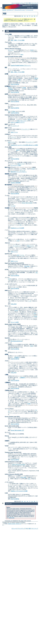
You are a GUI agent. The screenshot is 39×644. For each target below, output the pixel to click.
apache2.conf (8, 254)
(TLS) (20, 452)
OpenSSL (7, 338)
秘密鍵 (11, 89)
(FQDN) (36, 208)
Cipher (7, 103)
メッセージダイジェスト (11, 284)
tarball (35, 316)
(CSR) (36, 86)
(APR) (20, 57)
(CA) (24, 94)
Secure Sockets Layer (11, 417)
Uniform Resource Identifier (19, 465)
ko (35, 16)
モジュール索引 (15, 322)
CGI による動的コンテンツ (18, 122)
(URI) (21, 474)
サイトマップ (35, 3)
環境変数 (7, 174)
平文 (9, 111)
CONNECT (8, 134)
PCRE (29, 404)
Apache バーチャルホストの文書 (19, 491)
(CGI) (21, 115)
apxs (22, 55)
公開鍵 (19, 80)
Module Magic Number (11, 324)
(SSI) (17, 426)
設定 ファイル (20, 255)
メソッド (13, 137)
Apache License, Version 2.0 (15, 524)
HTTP (18, 241)
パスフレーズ (8, 343)
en (25, 16)
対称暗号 (7, 441)
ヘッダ (6, 238)
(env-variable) (13, 174)
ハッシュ (7, 230)
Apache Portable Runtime (12, 57)
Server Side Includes (27, 203)
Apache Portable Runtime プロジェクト (21, 65)
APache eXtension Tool (11, 49)
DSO (32, 50)
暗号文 (6, 110)
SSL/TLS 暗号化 (15, 84)
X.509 (6, 493)
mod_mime (14, 304)
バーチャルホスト (9, 482)
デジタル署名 (8, 147)
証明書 (6, 74)
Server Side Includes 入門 (17, 430)
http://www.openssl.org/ (16, 341)
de (22, 16)
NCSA (29, 119)
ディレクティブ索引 (16, 165)
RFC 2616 (27, 266)
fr (30, 16)
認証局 (36, 78)
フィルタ (7, 196)
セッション (8, 432)
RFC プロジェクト (22, 121)
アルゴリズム (8, 42)
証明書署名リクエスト (10, 86)
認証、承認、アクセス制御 (18, 40)
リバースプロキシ (9, 409)
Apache (4, 10)
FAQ (27, 3)
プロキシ (7, 361)
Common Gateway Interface (12, 115)
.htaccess (7, 243)
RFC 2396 (24, 477)
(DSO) (34, 167)
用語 (30, 3)
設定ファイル (8, 128)
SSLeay (7, 436)
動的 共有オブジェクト (11, 167)
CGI (20, 225)
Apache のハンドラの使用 (17, 228)
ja (32, 16)
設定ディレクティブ (10, 124)
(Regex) (12, 390)
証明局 (6, 94)
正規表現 (7, 390)
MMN (19, 324)
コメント (9, 504)
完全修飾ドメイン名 (10, 208)
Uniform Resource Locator (12, 462)
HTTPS (7, 270)
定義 (7, 31)
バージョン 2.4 (30, 10)
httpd (33, 169)
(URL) (21, 462)
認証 (6, 67)
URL (29, 479)
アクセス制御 (8, 34)
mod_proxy (14, 373)
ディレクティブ (21, 3)
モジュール (14, 3)
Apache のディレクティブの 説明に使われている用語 (24, 145)
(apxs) (19, 49)
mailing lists (11, 518)
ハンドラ (7, 216)
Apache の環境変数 (16, 183)
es (27, 16)
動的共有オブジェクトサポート (19, 172)
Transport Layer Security (11, 452)
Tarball (7, 446)
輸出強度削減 (8, 185)
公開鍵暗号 (17, 357)
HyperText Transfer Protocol (12, 263)
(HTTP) (22, 263)
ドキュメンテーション (20, 10)
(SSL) (18, 417)
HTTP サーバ (10, 10)
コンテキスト (8, 141)
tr (37, 16)
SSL (37, 273)
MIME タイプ (8, 290)
